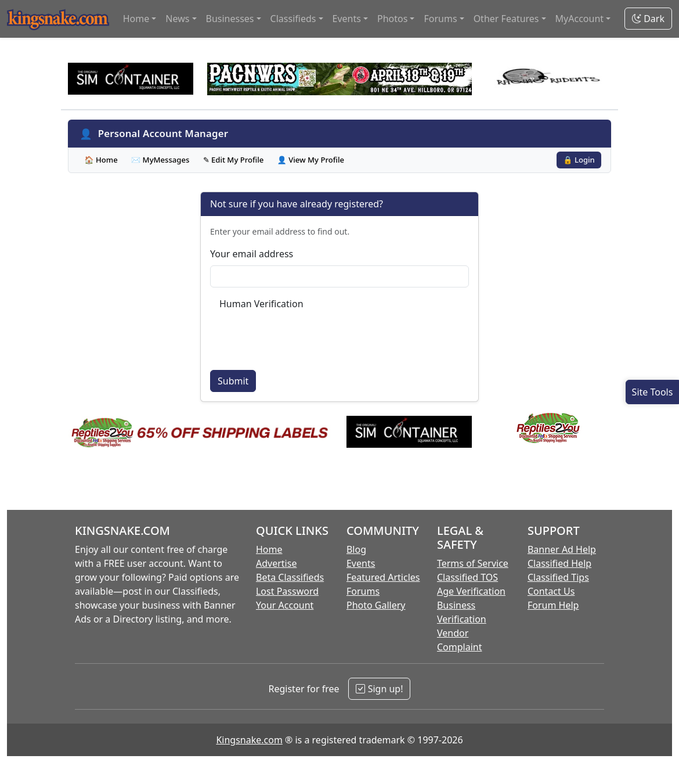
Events (361, 563)
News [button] (177, 19)
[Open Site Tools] (652, 392)
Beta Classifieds (290, 577)
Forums (363, 591)
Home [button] (136, 19)
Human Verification (261, 304)
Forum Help (553, 605)
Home (269, 549)
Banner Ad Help (562, 549)
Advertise (276, 563)
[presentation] (308, 338)
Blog (356, 549)
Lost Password (287, 591)
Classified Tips (558, 577)
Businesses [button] (230, 19)
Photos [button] (392, 19)
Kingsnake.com (249, 740)
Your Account (285, 605)
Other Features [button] (506, 19)
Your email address (252, 254)
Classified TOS (467, 577)
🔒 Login (579, 160)
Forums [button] (440, 19)
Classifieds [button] (293, 19)
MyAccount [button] (580, 19)
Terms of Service (473, 563)
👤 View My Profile (310, 160)
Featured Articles (383, 577)
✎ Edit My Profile (234, 160)
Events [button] (347, 19)
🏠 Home (101, 160)
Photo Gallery (376, 605)
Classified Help (559, 563)
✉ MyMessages (160, 160)
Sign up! (379, 689)
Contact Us (551, 591)
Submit (233, 381)
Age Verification (471, 591)
